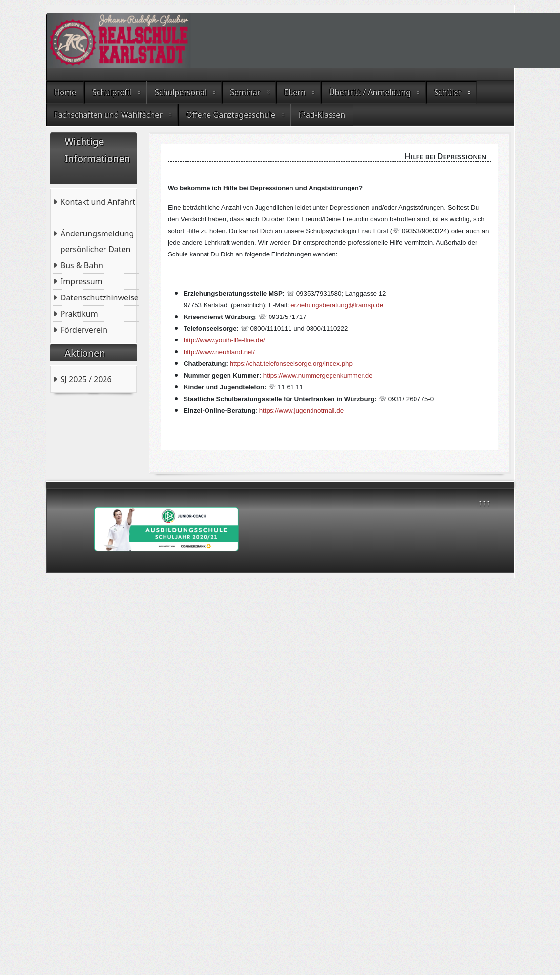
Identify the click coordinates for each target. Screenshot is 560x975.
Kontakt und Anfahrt (98, 202)
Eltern (295, 92)
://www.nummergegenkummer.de (325, 375)
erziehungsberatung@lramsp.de (337, 305)
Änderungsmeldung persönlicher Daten (97, 241)
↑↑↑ (484, 502)
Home (65, 92)
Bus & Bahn (82, 265)
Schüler (448, 92)
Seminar (245, 92)
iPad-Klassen (322, 115)
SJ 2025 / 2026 (86, 379)
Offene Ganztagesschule (231, 115)
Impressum (82, 281)
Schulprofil (112, 92)
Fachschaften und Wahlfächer (108, 115)
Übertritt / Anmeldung (370, 92)
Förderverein (84, 330)
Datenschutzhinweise (100, 297)
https (270, 375)
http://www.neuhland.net (218, 352)
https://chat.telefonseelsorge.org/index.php (291, 364)
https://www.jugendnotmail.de (301, 411)
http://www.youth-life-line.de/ (224, 340)
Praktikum (79, 314)
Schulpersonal (181, 92)
